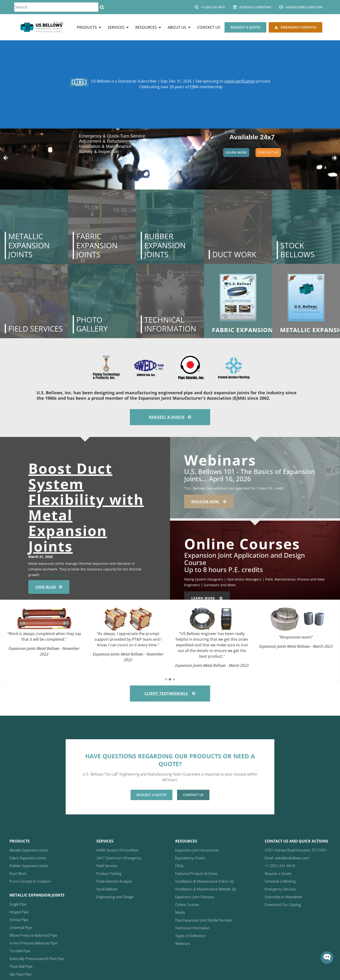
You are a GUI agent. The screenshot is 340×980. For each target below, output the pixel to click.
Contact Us (268, 153)
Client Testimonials (170, 693)
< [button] (6, 158)
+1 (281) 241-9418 (213, 7)
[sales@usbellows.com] (281, 7)
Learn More (236, 153)
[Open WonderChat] (327, 958)
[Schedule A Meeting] (235, 7)
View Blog (49, 587)
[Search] (102, 7)
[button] (166, 680)
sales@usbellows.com (304, 7)
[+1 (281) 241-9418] (196, 7)
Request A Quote (170, 417)
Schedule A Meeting (255, 7)
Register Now (209, 501)
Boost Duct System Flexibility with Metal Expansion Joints (86, 507)
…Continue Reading (55, 575)
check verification (240, 81)
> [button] (334, 158)
